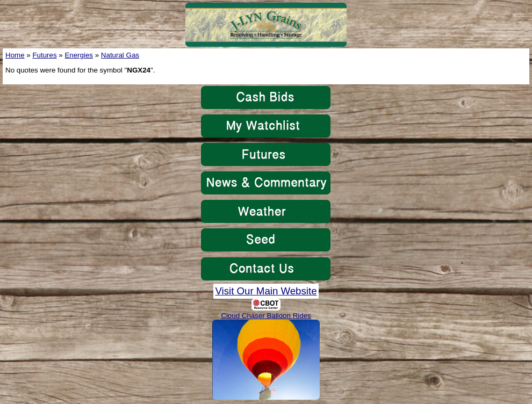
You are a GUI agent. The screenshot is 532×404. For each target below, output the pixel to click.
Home (15, 55)
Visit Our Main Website (266, 291)
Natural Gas (120, 55)
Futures (44, 55)
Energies (79, 55)
